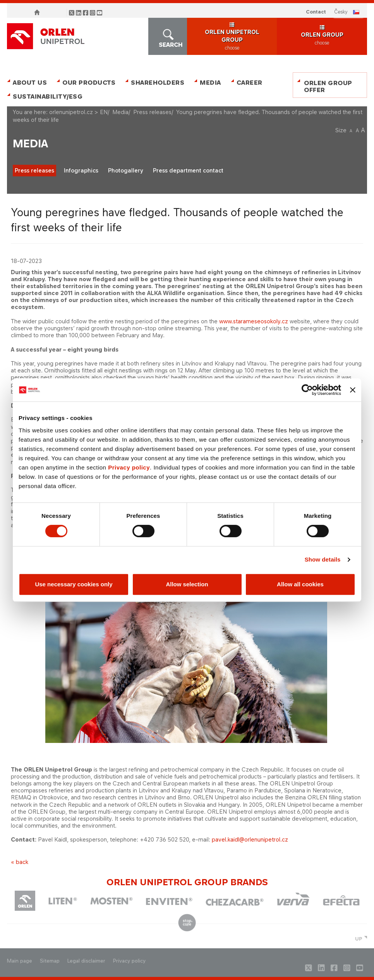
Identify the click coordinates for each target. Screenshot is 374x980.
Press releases (152, 112)
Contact (316, 12)
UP (359, 939)
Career (250, 83)
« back (20, 862)
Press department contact (188, 170)
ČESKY (341, 12)
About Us (30, 83)
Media (210, 83)
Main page (20, 961)
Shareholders (158, 83)
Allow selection (187, 584)
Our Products (89, 83)
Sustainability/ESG (45, 96)
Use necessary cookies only (74, 584)
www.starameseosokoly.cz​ (254, 321)
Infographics (81, 170)
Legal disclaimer (86, 961)
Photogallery (126, 170)
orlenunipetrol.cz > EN (78, 112)
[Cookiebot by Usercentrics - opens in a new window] (307, 390)
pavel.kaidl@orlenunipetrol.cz (250, 839)
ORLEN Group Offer (328, 86)
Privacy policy (129, 467)
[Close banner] (353, 390)
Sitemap (50, 961)
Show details (323, 559)
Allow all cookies (300, 584)
